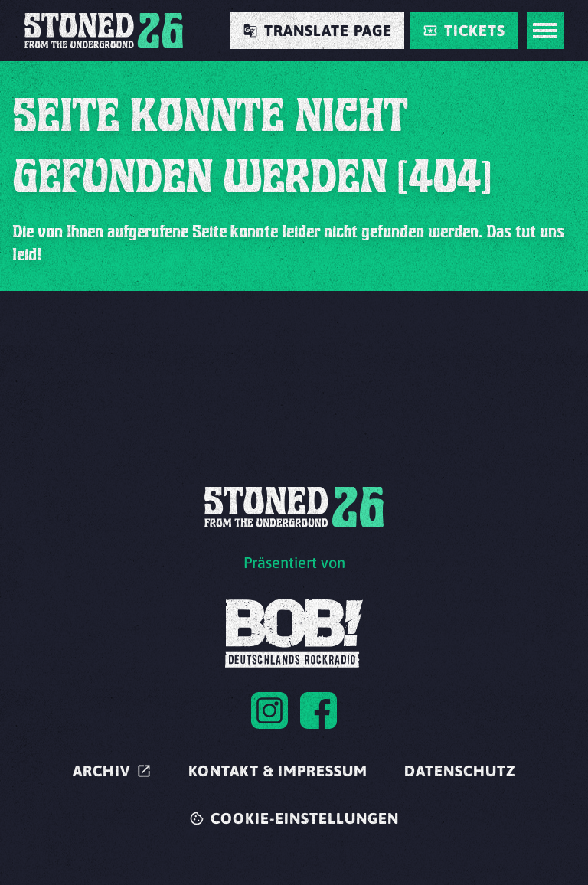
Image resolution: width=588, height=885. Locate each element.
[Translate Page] (317, 31)
